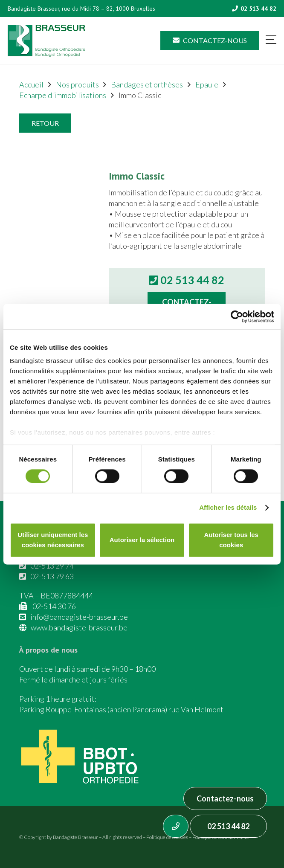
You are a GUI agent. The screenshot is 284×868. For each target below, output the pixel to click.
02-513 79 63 (52, 576)
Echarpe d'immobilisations (63, 95)
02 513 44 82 (228, 826)
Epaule (207, 84)
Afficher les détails (228, 508)
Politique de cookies (167, 837)
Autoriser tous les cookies (231, 540)
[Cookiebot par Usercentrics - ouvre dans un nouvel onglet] (237, 316)
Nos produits (77, 84)
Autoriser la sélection (142, 540)
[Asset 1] (46, 41)
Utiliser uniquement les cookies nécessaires (53, 540)
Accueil (31, 84)
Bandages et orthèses (147, 84)
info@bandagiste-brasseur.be (79, 617)
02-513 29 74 (52, 566)
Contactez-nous (225, 798)
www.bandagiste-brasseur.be (79, 627)
